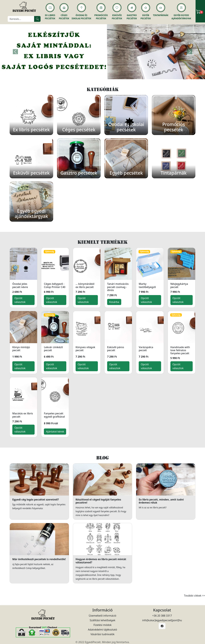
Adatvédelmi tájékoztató (102, 630)
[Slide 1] (102, 75)
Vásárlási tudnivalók (102, 634)
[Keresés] (21, 19)
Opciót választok (20, 300)
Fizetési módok (102, 625)
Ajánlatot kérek (55, 432)
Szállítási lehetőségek (102, 620)
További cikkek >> (195, 596)
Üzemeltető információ (102, 616)
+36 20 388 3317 (162, 616)
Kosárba (114, 302)
